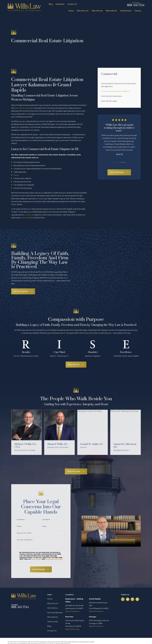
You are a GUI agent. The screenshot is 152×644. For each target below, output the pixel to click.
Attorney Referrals (55, 605)
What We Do (53, 610)
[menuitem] (119, 85)
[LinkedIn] (128, 592)
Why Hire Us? (53, 596)
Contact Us (72, 4)
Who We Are (52, 601)
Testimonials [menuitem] (126, 11)
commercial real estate (24, 108)
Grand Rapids (27, 218)
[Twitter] (123, 592)
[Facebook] (132, 592)
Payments (60, 4)
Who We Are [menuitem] (97, 11)
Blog (51, 4)
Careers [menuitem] (138, 11)
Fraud (16, 175)
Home (50, 592)
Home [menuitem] (71, 11)
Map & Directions (72, 604)
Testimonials (53, 615)
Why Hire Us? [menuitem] (83, 11)
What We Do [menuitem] (111, 11)
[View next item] (123, 163)
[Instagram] (137, 592)
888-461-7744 (136, 5)
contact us (29, 215)
